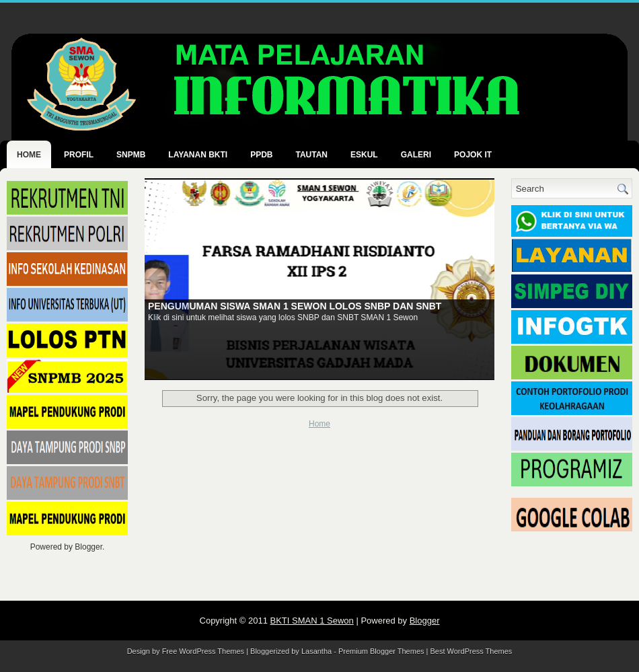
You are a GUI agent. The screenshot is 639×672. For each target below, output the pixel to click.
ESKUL (364, 155)
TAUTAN (311, 155)
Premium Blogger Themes (381, 651)
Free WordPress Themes (203, 651)
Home (29, 155)
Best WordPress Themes (472, 651)
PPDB (261, 155)
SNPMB (131, 155)
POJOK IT (473, 155)
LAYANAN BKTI (198, 155)
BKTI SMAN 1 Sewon (312, 621)
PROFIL (79, 155)
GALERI (416, 155)
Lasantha (316, 651)
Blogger (88, 547)
